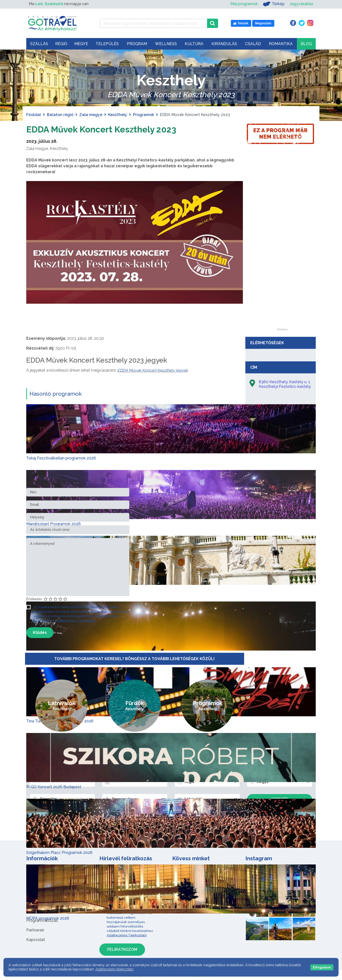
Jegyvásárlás (301, 4)
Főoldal (34, 115)
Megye (81, 44)
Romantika (281, 44)
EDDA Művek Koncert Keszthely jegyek (152, 370)
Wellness (166, 44)
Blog (306, 44)
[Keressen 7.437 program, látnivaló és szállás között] (153, 23)
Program (137, 44)
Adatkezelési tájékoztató (115, 969)
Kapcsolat (36, 940)
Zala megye (91, 115)
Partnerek (35, 930)
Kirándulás (224, 44)
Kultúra (194, 44)
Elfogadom (322, 967)
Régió (61, 44)
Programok (144, 115)
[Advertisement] (282, 255)
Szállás (39, 44)
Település (107, 44)
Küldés (40, 633)
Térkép (274, 4)
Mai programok (244, 4)
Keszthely (118, 115)
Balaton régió (60, 115)
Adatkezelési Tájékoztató (76, 621)
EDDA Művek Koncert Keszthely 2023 (112, 129)
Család (253, 44)
